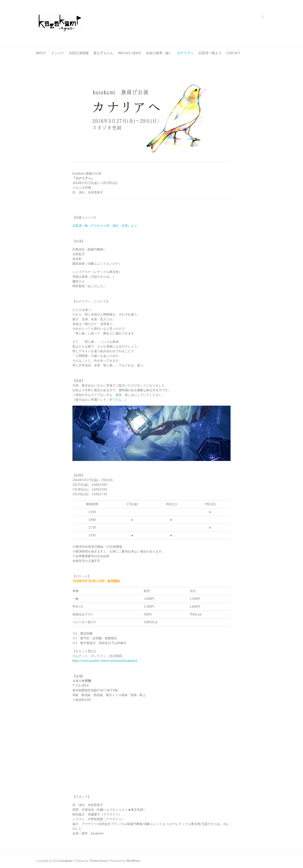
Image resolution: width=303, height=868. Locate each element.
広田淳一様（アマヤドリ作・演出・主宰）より (105, 226)
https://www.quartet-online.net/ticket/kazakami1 (105, 661)
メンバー (58, 53)
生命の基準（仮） (159, 53)
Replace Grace (130, 53)
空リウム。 (117, 400)
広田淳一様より (210, 53)
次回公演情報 (79, 53)
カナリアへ (185, 53)
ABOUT (41, 53)
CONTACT (233, 53)
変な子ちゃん (103, 53)
